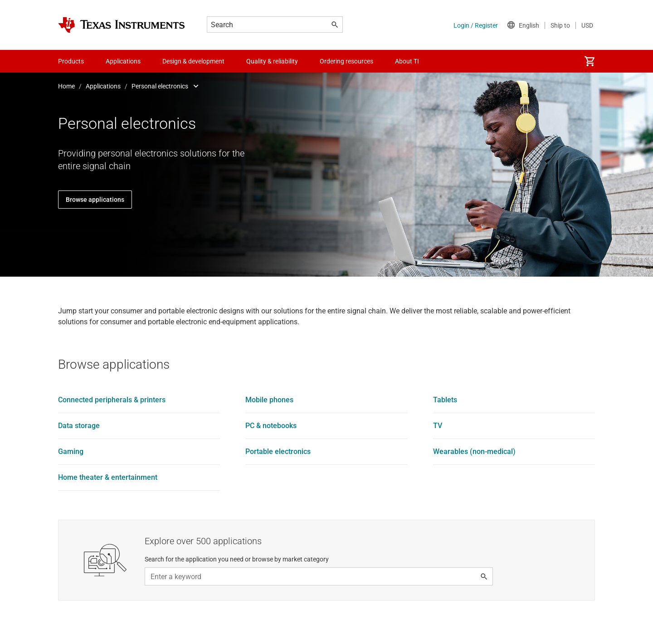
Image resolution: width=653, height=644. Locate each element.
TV (438, 426)
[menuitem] (590, 61)
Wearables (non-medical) (474, 451)
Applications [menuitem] (123, 61)
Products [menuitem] (71, 61)
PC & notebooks (271, 426)
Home (66, 86)
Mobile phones (269, 400)
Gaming (71, 451)
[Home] (122, 25)
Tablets (445, 400)
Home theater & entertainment (108, 477)
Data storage (79, 426)
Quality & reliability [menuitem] (272, 61)
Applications (103, 86)
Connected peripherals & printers (112, 400)
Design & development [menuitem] (193, 61)
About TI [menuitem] (407, 61)
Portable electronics (278, 451)
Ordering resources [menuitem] (346, 61)
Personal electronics (160, 86)
